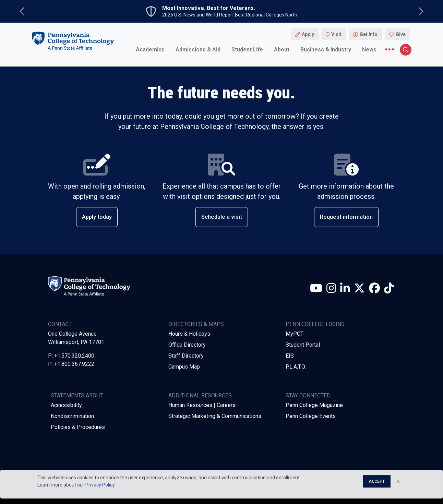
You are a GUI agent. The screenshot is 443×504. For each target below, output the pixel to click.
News (369, 50)
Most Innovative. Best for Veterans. (209, 8)
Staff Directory (186, 356)
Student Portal (303, 345)
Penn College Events (311, 416)
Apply (308, 34)
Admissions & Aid (198, 50)
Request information (346, 217)
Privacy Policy (100, 485)
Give (401, 34)
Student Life (247, 50)
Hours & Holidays (189, 334)
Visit (336, 34)
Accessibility (66, 405)
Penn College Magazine (314, 405)
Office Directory (187, 345)
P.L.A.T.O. (296, 367)
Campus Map (184, 367)
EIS (290, 356)
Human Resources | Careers (202, 405)
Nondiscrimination (72, 416)
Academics (150, 50)
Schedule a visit (222, 217)
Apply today (97, 217)
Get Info (369, 34)
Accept (377, 481)
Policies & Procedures (78, 427)
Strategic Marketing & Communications (215, 416)
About (282, 50)
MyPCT (295, 334)
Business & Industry (326, 50)
